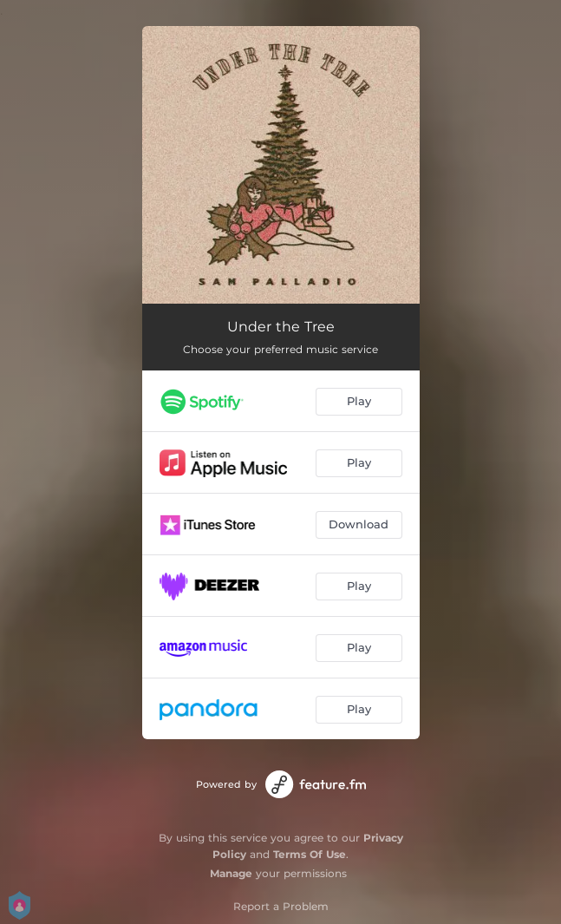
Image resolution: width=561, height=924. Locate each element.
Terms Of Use (310, 854)
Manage (231, 873)
